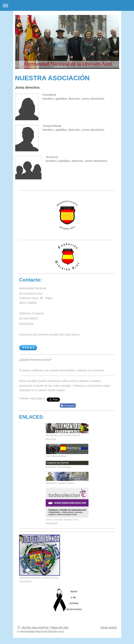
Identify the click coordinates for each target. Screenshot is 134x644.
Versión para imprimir (33, 627)
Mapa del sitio (60, 627)
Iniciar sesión (109, 627)
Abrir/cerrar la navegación (67, 5)
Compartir (68, 406)
